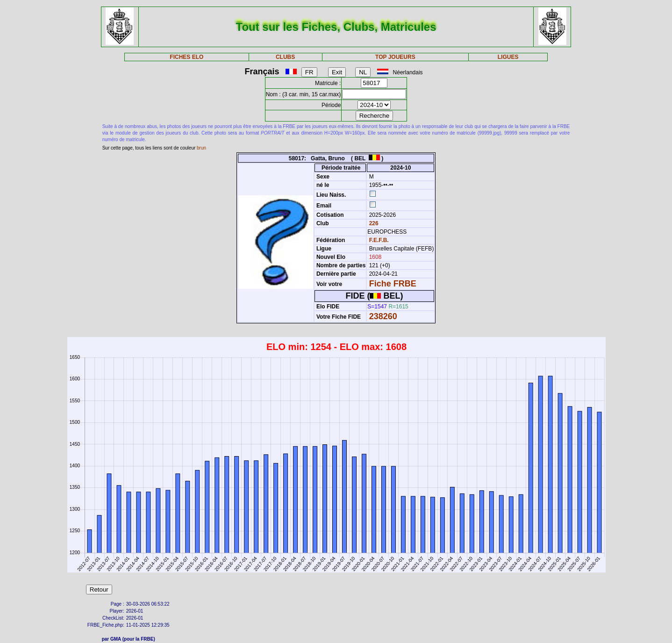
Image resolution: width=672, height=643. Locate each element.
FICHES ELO (186, 57)
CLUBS (285, 57)
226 (373, 223)
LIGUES (508, 57)
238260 (383, 316)
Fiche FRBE (393, 284)
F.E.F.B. (379, 240)
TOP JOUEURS (395, 57)
